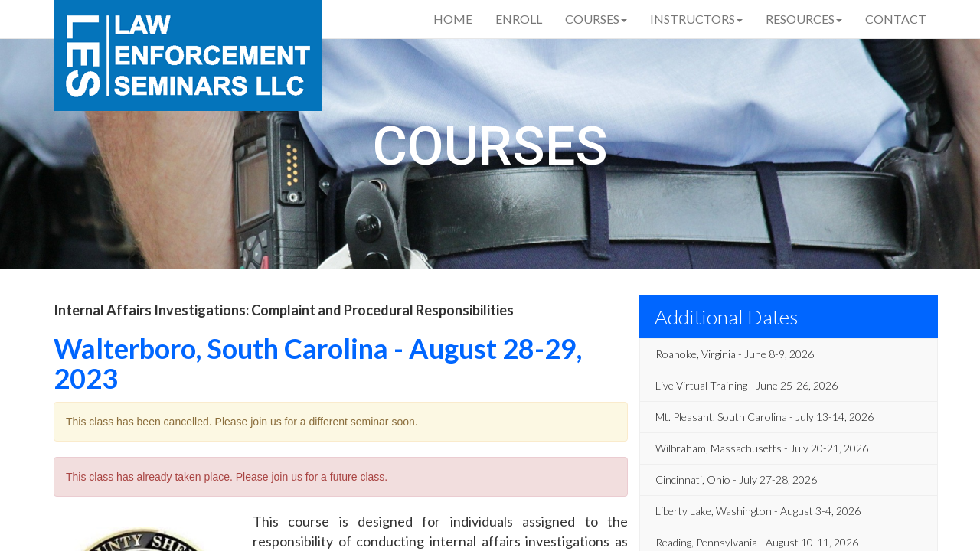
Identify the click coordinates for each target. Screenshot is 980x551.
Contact (896, 19)
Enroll (519, 19)
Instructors (696, 19)
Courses (596, 19)
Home (453, 19)
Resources (804, 19)
